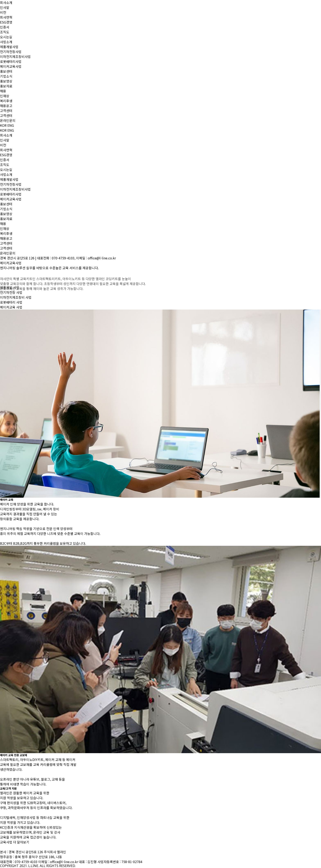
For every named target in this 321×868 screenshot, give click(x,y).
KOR (3, 125)
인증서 (5, 27)
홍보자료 (6, 86)
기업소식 (6, 76)
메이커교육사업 (11, 66)
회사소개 (6, 2)
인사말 (5, 7)
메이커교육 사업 (11, 307)
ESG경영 (6, 22)
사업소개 (6, 42)
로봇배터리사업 (11, 61)
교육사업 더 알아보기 (15, 842)
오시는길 (6, 37)
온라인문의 (8, 120)
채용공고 (6, 106)
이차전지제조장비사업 (15, 57)
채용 (3, 91)
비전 (3, 12)
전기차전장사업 (11, 52)
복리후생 (6, 101)
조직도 (5, 32)
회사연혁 (6, 17)
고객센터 (6, 111)
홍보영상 (6, 81)
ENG (11, 125)
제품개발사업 (9, 47)
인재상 (5, 96)
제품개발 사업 (10, 287)
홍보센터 (6, 71)
